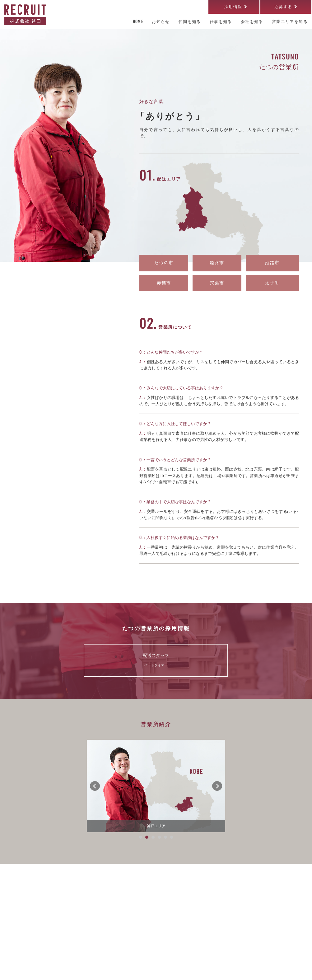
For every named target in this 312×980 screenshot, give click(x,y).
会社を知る (99, 904)
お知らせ (97, 947)
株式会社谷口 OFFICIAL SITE (260, 970)
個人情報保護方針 (79, 970)
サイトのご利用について (33, 970)
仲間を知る (159, 920)
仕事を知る (159, 904)
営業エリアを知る (105, 920)
